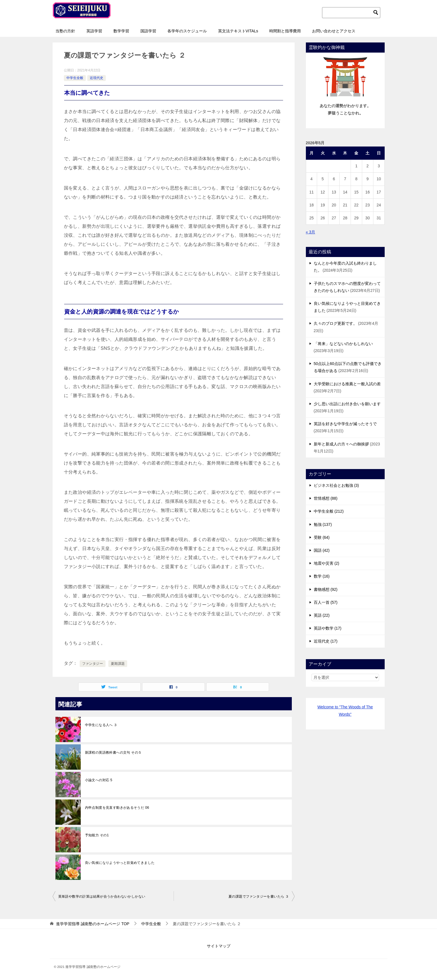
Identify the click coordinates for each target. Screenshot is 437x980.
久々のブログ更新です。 (335, 323)
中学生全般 (75, 78)
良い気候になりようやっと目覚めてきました (120, 863)
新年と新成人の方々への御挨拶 (341, 444)
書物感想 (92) (326, 589)
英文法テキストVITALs (238, 31)
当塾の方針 (65, 31)
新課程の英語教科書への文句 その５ (113, 753)
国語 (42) (322, 550)
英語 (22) (322, 615)
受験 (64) (322, 537)
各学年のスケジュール (187, 31)
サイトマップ (219, 946)
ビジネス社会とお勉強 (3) (336, 485)
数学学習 (121, 31)
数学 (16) (322, 576)
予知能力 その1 (97, 835)
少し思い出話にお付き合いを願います (347, 404)
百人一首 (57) (326, 602)
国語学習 (148, 31)
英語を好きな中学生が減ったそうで (345, 424)
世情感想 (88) (326, 498)
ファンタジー (93, 664)
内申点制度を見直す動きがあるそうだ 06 (117, 808)
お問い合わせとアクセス (334, 31)
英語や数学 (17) (328, 628)
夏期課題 (118, 664)
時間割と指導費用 (285, 31)
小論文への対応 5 (99, 780)
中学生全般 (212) (329, 511)
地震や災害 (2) (327, 563)
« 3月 (311, 232)
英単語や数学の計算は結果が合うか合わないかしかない (102, 896)
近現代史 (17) (326, 641)
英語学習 (94, 31)
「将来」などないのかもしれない (343, 344)
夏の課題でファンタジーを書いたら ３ (259, 896)
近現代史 (97, 78)
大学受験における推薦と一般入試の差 (347, 384)
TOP (93, 924)
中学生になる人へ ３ (101, 725)
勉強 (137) (323, 524)
